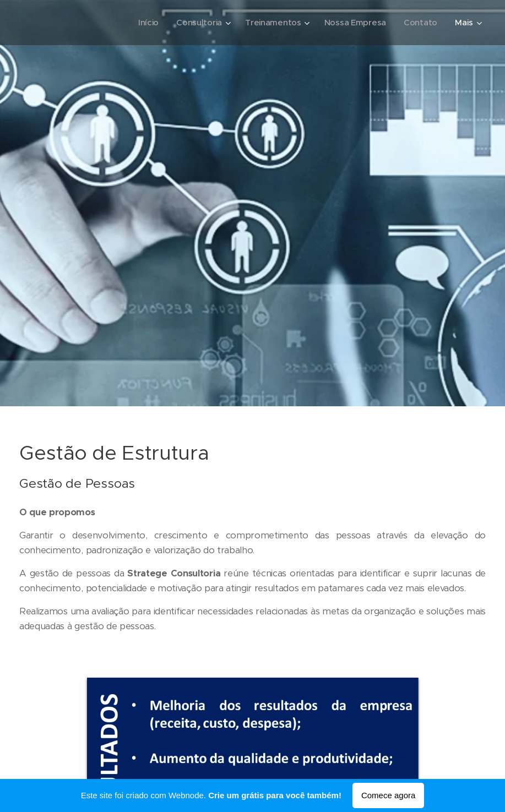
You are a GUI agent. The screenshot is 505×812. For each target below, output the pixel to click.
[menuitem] (144, 23)
